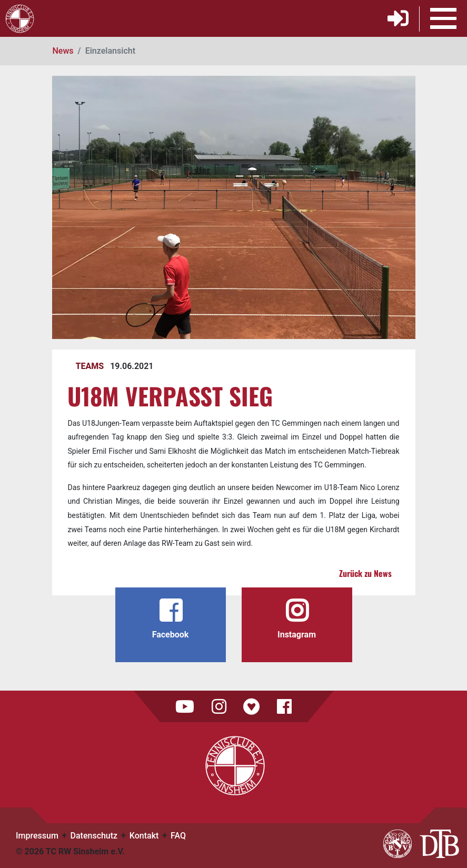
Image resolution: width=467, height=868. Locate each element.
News (63, 51)
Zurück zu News (365, 573)
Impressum (37, 836)
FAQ (178, 836)
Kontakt (144, 836)
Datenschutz (94, 836)
